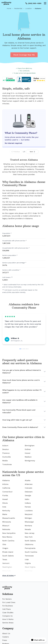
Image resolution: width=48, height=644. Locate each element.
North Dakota (30, 541)
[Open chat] (38, 640)
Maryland (29, 514)
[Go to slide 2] (22, 349)
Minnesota (7, 522)
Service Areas (8, 623)
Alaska (28, 480)
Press (5, 640)
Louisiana (29, 511)
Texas (5, 559)
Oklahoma (29, 544)
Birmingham (30, 446)
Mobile (5, 461)
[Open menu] (45, 3)
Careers (6, 637)
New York (29, 537)
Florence (6, 453)
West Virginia (30, 567)
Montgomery (30, 461)
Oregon (5, 548)
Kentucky (6, 511)
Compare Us (7, 616)
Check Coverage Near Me (24, 55)
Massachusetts (9, 518)
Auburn (5, 446)
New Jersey (30, 533)
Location (29, 8)
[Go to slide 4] (25, 349)
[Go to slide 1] (20, 349)
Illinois (5, 503)
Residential (18, 8)
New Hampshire (9, 533)
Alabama (6, 480)
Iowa (4, 507)
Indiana (28, 503)
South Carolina (31, 552)
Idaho (27, 499)
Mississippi (29, 522)
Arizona (5, 484)
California (6, 488)
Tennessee (29, 556)
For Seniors (7, 599)
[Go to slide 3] (23, 349)
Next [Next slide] (32, 152)
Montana (28, 526)
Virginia (28, 563)
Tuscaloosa (7, 464)
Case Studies (8, 612)
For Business (8, 606)
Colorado (28, 488)
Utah (27, 559)
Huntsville (7, 457)
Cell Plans (7, 609)
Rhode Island (8, 552)
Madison (28, 457)
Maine (5, 514)
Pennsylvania (30, 548)
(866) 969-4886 (35, 3)
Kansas (28, 507)
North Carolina (8, 541)
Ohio (4, 544)
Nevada (28, 529)
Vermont (6, 563)
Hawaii (5, 499)
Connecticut (7, 492)
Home (9, 8)
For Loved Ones (9, 602)
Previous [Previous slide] (16, 152)
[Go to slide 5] (26, 349)
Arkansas (29, 484)
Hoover (28, 453)
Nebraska (6, 529)
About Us (6, 633)
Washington (7, 567)
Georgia (28, 495)
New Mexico (7, 537)
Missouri (6, 526)
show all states (9, 575)
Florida (5, 495)
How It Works (8, 619)
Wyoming (29, 571)
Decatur (6, 449)
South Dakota (8, 556)
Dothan (28, 449)
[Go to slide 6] (28, 349)
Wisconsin (6, 571)
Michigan (28, 518)
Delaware (29, 492)
